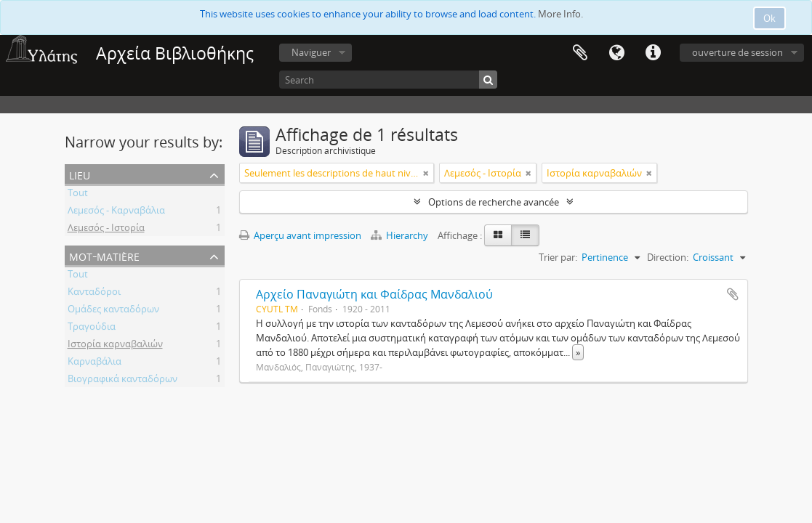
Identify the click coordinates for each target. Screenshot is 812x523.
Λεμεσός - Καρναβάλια (116, 212)
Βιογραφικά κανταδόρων (122, 381)
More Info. (560, 14)
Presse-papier (580, 53)
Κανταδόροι (94, 293)
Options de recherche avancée (494, 202)
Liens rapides (653, 53)
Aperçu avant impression (300, 235)
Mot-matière (104, 255)
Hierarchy (401, 235)
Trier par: (558, 257)
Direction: (668, 257)
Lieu (80, 174)
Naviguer (311, 52)
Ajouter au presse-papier (733, 294)
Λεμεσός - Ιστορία (106, 230)
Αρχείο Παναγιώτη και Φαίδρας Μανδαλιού (374, 294)
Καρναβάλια (95, 363)
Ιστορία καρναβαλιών (115, 346)
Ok (769, 18)
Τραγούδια (92, 328)
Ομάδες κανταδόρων (113, 311)
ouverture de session (737, 52)
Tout (78, 195)
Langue (616, 53)
